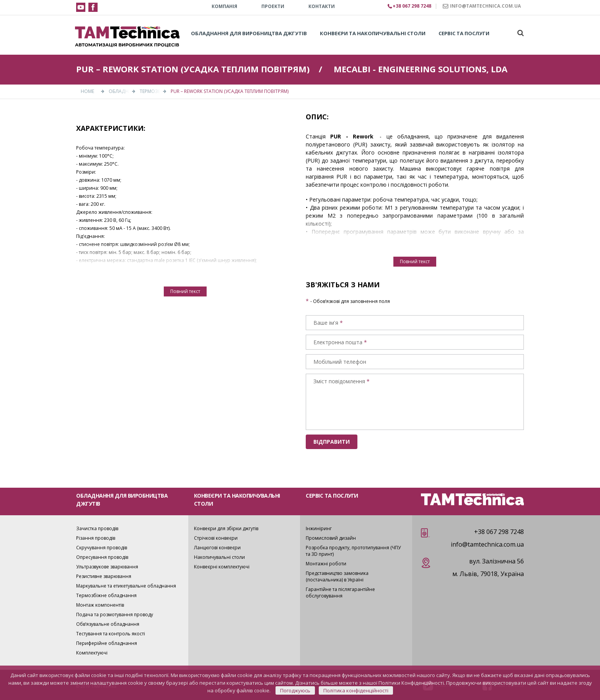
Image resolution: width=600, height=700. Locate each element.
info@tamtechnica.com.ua (487, 544)
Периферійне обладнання (107, 643)
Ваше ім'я (326, 323)
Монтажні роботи (326, 564)
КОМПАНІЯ (224, 6)
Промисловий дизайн (331, 538)
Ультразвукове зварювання (107, 567)
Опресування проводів (102, 557)
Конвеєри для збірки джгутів (226, 528)
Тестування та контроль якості (111, 634)
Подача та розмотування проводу (115, 615)
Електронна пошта (338, 342)
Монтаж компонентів (100, 605)
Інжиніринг (319, 528)
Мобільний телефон (340, 362)
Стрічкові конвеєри (216, 538)
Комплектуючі (92, 653)
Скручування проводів (102, 548)
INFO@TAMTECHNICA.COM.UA (485, 6)
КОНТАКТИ (322, 6)
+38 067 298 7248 (499, 532)
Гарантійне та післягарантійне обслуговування (340, 593)
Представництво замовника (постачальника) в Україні (337, 576)
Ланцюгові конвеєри (217, 548)
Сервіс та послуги (464, 33)
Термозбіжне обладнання (106, 595)
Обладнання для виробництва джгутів (249, 33)
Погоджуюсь (295, 690)
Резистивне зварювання (104, 576)
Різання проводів (96, 538)
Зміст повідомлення (339, 381)
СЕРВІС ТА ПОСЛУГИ (332, 496)
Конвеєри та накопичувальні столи (373, 33)
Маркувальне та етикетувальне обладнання (126, 586)
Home (87, 91)
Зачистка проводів (97, 528)
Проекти (273, 6)
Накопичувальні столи (219, 557)
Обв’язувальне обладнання (108, 624)
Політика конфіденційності (356, 690)
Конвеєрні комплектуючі (222, 567)
